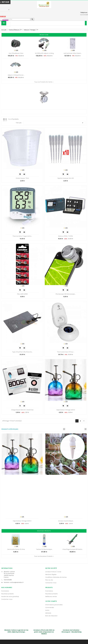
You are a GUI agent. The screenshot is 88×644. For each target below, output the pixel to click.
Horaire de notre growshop (10, 596)
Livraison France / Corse (53, 572)
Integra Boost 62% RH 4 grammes (22, 410)
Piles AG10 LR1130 (22, 294)
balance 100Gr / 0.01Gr (66, 236)
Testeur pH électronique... (44, 549)
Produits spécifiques (10, 429)
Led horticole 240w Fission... (73, 53)
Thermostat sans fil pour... (66, 352)
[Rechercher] (17, 19)
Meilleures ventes (51, 596)
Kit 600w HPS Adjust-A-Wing (44, 53)
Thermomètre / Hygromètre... (22, 236)
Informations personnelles (54, 605)
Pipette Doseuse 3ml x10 (66, 178)
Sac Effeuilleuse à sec (16, 53)
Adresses (48, 613)
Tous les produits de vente (44, 82)
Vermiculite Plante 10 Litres (16, 549)
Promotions (5, 591)
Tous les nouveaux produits (44, 556)
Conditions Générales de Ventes (56, 577)
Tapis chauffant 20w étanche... (22, 352)
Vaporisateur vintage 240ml (66, 410)
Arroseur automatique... (66, 521)
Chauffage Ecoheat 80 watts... (73, 549)
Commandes (50, 608)
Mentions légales (51, 574)
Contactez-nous (51, 583)
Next (86, 429)
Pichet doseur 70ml (22, 178)
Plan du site (49, 580)
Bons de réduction (51, 616)
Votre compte (51, 601)
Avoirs (47, 610)
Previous (83, 429)
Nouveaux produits (8, 594)
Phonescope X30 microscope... (66, 294)
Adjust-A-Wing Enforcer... (16, 75)
